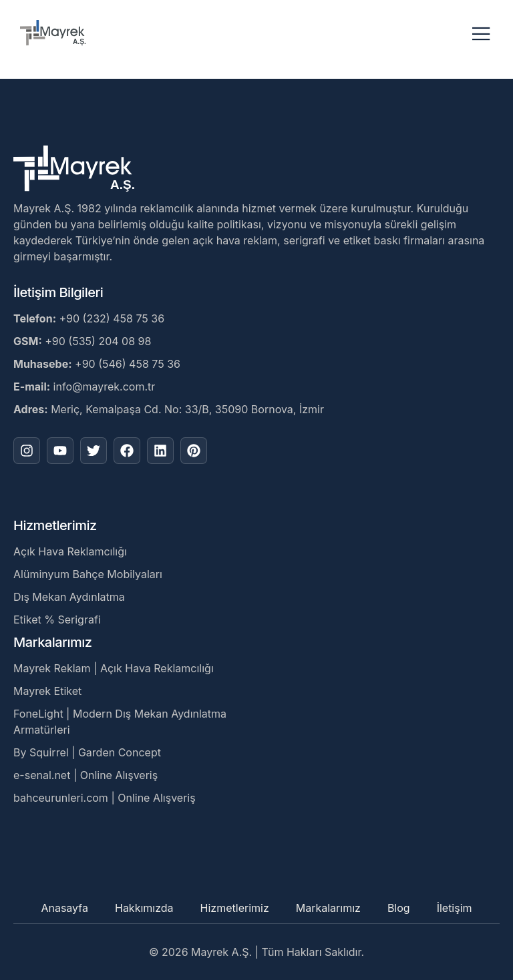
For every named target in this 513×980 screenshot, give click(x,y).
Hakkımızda (144, 908)
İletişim (455, 908)
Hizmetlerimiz (235, 908)
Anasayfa (64, 908)
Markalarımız (328, 908)
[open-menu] (481, 35)
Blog (399, 908)
